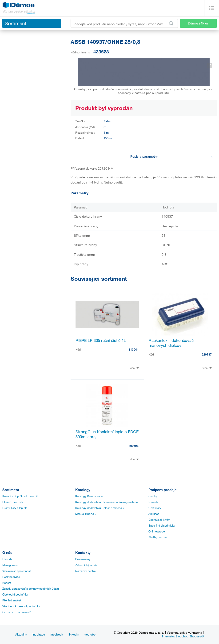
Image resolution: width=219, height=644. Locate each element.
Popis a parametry (172, 156)
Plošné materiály (13, 502)
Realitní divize (11, 577)
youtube (90, 634)
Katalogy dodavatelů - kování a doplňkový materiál (107, 502)
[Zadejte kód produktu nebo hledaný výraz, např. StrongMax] (124, 23)
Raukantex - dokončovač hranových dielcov (171, 343)
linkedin (74, 634)
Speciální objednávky (162, 525)
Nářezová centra (85, 571)
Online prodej (157, 531)
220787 (207, 354)
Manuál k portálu (86, 514)
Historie (7, 559)
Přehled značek (12, 600)
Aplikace (154, 514)
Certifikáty (155, 508)
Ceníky (153, 496)
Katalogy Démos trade (89, 496)
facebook (57, 634)
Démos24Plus (198, 23)
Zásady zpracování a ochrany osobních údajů (31, 588)
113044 (134, 349)
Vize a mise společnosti (17, 571)
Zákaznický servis (86, 565)
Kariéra (7, 583)
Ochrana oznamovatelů (17, 612)
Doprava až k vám (159, 520)
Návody (153, 502)
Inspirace (39, 634)
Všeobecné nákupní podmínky (21, 606)
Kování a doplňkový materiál (20, 496)
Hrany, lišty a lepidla (15, 508)
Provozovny (83, 559)
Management (10, 565)
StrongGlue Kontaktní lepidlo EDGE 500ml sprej (107, 434)
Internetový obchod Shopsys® (183, 636)
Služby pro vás (158, 537)
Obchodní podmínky (15, 594)
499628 (134, 446)
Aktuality (21, 634)
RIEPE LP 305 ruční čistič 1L (101, 340)
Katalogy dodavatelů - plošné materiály (100, 508)
